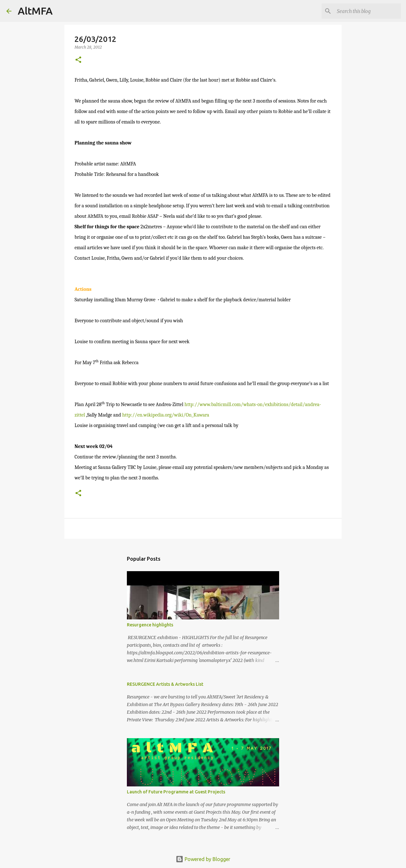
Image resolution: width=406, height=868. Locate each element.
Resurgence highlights (150, 625)
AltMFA (35, 11)
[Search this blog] (368, 11)
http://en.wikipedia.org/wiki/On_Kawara (166, 415)
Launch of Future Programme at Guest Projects (176, 792)
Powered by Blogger (203, 859)
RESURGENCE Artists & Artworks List (165, 684)
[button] (78, 60)
